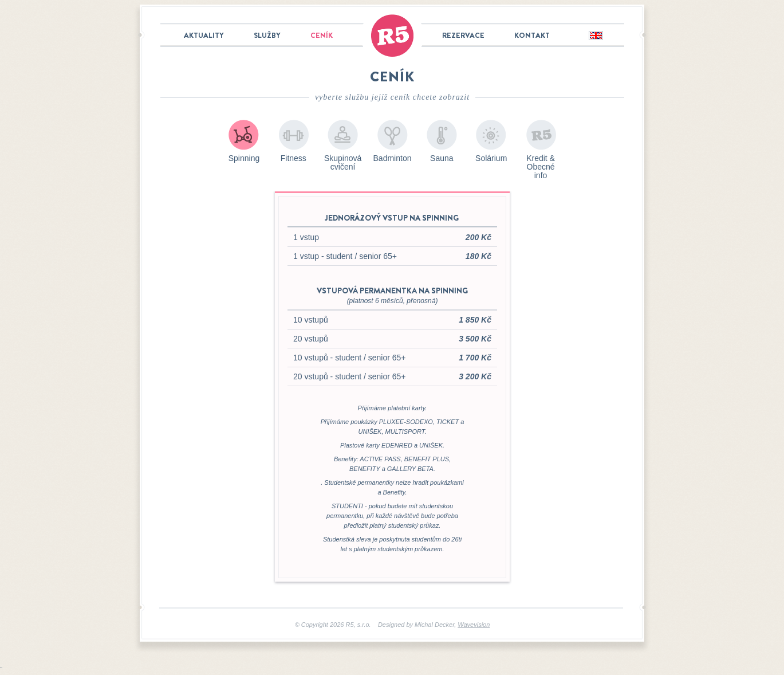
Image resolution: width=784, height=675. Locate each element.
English (595, 36)
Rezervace (463, 35)
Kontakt (532, 35)
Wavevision (474, 625)
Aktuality (204, 35)
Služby (267, 35)
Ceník (322, 35)
